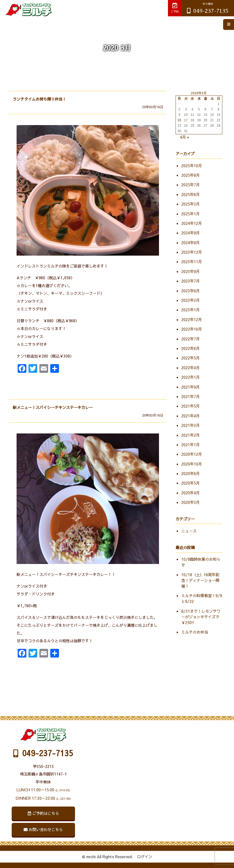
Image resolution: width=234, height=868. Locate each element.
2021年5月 (191, 406)
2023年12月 (192, 252)
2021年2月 (191, 435)
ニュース (189, 531)
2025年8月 (191, 175)
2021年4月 (191, 416)
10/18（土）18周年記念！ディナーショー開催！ (200, 580)
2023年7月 (191, 281)
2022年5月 (191, 358)
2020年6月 (191, 473)
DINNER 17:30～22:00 (43, 798)
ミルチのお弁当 (195, 632)
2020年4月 (191, 493)
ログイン (145, 857)
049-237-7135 (208, 8)
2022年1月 (191, 377)
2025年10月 (192, 166)
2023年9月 (191, 271)
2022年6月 (191, 348)
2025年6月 (191, 194)
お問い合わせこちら (43, 829)
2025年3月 (191, 204)
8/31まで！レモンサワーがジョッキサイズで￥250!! (201, 617)
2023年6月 (191, 291)
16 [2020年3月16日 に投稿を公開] (179, 120)
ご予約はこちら (43, 813)
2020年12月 (192, 454)
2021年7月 (191, 396)
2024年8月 (191, 243)
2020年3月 (191, 502)
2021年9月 (191, 387)
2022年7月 (191, 339)
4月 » (185, 137)
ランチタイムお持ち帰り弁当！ (39, 99)
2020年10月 (192, 464)
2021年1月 (191, 445)
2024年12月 (192, 223)
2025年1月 (191, 214)
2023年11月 (192, 262)
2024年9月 (191, 233)
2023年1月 (191, 310)
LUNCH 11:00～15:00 (43, 790)
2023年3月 (191, 300)
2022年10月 (192, 329)
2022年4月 (191, 368)
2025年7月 (191, 185)
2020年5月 (191, 483)
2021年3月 (191, 425)
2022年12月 (192, 320)
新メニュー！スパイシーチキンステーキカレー (53, 407)
